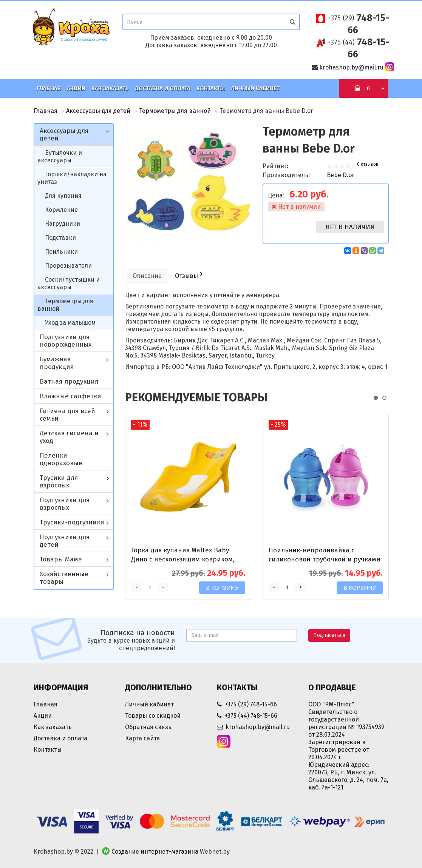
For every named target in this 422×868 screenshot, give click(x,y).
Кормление (61, 210)
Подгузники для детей (65, 541)
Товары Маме (61, 559)
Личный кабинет (255, 88)
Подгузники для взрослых (65, 504)
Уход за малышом (70, 323)
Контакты (211, 88)
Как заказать (110, 88)
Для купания (63, 196)
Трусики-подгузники (72, 522)
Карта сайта (142, 738)
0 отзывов (368, 164)
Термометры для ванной (175, 111)
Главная (49, 88)
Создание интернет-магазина (155, 852)
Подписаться (329, 635)
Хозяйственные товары (64, 578)
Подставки (60, 238)
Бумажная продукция (57, 363)
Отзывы (189, 275)
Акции (76, 88)
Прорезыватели (68, 266)
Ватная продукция (69, 382)
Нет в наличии (350, 227)
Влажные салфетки (70, 396)
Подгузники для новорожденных (66, 341)
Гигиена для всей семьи (67, 415)
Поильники (61, 252)
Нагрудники (63, 224)
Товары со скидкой (153, 716)
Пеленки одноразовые (61, 459)
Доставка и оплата (163, 88)
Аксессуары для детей (98, 111)
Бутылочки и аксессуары (60, 156)
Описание (147, 276)
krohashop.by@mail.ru (351, 67)
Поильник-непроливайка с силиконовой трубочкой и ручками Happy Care (325, 559)
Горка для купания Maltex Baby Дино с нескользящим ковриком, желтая (183, 559)
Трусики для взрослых (59, 482)
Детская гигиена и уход (69, 437)
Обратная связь (148, 727)
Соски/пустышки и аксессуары (69, 283)
